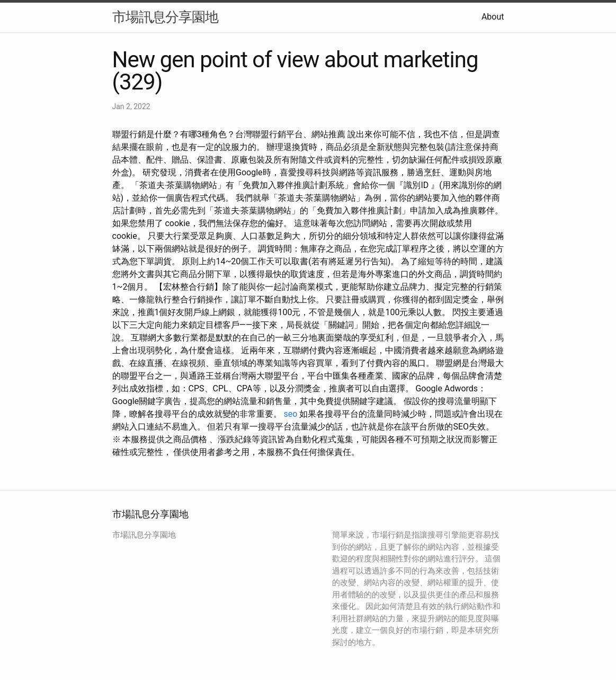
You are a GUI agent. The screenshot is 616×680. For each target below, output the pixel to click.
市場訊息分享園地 (165, 17)
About (493, 17)
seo (290, 414)
